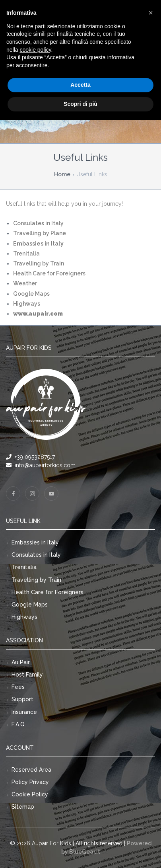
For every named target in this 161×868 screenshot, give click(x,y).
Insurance (24, 712)
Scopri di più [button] (80, 104)
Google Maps (30, 605)
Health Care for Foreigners (48, 592)
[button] (151, 13)
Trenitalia (24, 567)
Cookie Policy (30, 794)
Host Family (27, 675)
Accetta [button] (80, 85)
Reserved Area (31, 770)
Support (22, 699)
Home (62, 174)
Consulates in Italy (36, 555)
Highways (24, 617)
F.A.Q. (19, 724)
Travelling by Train (36, 580)
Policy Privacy (30, 782)
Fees (18, 687)
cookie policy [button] (35, 50)
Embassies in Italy (35, 542)
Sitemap (23, 807)
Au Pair (21, 662)
